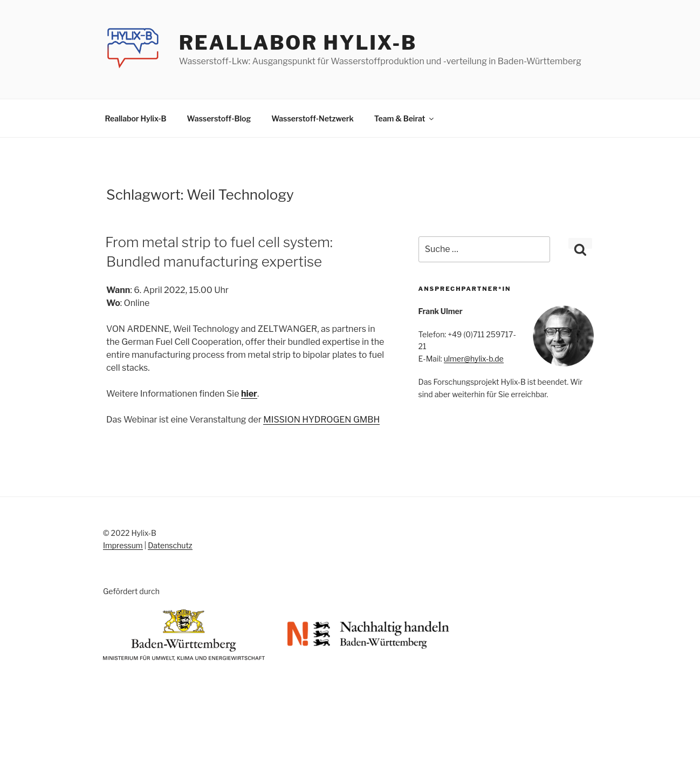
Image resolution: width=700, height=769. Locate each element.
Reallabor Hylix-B (298, 43)
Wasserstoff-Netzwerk (313, 118)
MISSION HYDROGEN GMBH (321, 420)
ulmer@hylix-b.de (474, 359)
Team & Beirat (405, 118)
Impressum (123, 545)
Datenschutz (170, 545)
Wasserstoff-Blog (219, 118)
